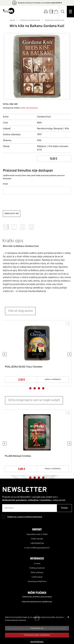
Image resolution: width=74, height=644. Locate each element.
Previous (5, 354)
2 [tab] (35, 388)
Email (5, 184)
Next (69, 354)
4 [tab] (43, 388)
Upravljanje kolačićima (37, 582)
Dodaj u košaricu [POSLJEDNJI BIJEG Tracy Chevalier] (53, 379)
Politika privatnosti (37, 568)
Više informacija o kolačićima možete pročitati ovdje (28, 623)
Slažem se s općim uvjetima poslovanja (25, 517)
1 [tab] (30, 388)
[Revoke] (37, 635)
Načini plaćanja (37, 573)
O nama (37, 564)
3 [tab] (39, 388)
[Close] (37, 628)
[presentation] (25, 202)
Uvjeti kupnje (37, 577)
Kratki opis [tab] (13, 241)
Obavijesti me (12, 214)
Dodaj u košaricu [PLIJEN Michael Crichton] (53, 469)
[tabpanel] (37, 353)
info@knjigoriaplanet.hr (40, 548)
